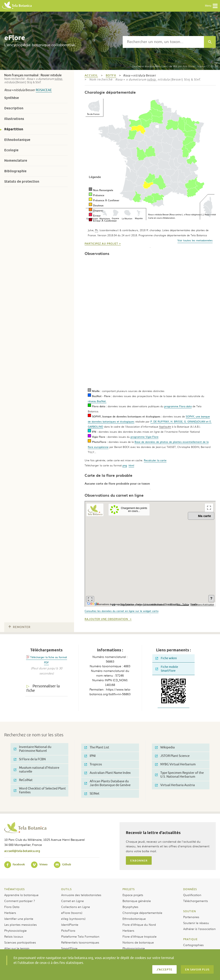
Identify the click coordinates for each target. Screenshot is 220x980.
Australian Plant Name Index (108, 773)
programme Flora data (178, 406)
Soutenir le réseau (196, 923)
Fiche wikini (166, 658)
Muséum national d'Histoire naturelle (36, 770)
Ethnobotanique (17, 140)
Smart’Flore (69, 948)
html (131, 465)
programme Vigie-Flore (144, 437)
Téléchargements (196, 901)
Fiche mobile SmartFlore (167, 669)
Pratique (190, 939)
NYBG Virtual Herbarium (175, 764)
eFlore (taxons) (72, 913)
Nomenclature (16, 161)
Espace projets (133, 895)
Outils (66, 889)
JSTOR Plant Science (172, 756)
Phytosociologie (15, 930)
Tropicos (93, 764)
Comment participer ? (20, 901)
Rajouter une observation (107, 619)
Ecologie (11, 150)
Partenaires (191, 917)
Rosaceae (44, 90)
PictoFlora (68, 930)
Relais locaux (14, 936)
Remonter (19, 627)
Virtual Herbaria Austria (175, 785)
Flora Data (12, 907)
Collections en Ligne (76, 907)
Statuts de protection (22, 181)
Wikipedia (165, 747)
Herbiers (10, 913)
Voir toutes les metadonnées (195, 240)
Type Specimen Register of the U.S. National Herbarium (179, 775)
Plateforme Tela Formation (80, 936)
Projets (129, 889)
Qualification (192, 895)
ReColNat (23, 780)
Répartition (14, 129)
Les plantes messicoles (21, 924)
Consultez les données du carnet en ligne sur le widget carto (122, 611)
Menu (211, 6)
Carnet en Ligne (72, 901)
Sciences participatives (20, 942)
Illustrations (14, 119)
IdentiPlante (70, 924)
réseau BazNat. (97, 401)
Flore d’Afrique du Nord (139, 924)
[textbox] (163, 42)
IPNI (90, 756)
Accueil (91, 76)
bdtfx (111, 76)
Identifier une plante (19, 919)
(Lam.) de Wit (155, 66)
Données (190, 889)
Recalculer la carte (155, 460)
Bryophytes (130, 907)
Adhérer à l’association (199, 929)
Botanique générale (137, 901)
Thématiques (14, 889)
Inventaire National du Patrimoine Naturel (33, 749)
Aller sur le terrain (17, 948)
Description (14, 108)
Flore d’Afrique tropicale (140, 936)
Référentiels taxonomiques (80, 942)
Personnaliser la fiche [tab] (43, 688)
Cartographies (193, 945)
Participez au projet (101, 244)
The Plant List (97, 747)
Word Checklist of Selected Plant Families (40, 790)
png (125, 465)
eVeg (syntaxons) (73, 919)
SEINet (92, 794)
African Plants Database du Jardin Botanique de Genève (107, 783)
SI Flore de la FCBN (30, 759)
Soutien (190, 911)
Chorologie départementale (142, 913)
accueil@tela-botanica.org (22, 851)
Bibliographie (15, 171)
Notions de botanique (138, 942)
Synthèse (12, 98)
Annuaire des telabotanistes (81, 895)
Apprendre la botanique (21, 895)
